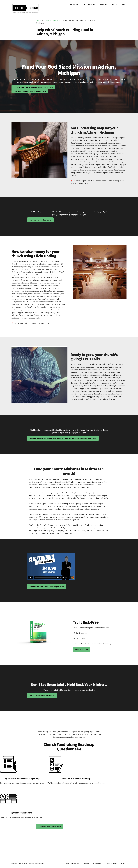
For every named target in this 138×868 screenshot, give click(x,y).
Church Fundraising (52, 20)
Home (39, 20)
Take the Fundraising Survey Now (50, 826)
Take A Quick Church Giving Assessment (30, 91)
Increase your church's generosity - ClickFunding (33, 87)
